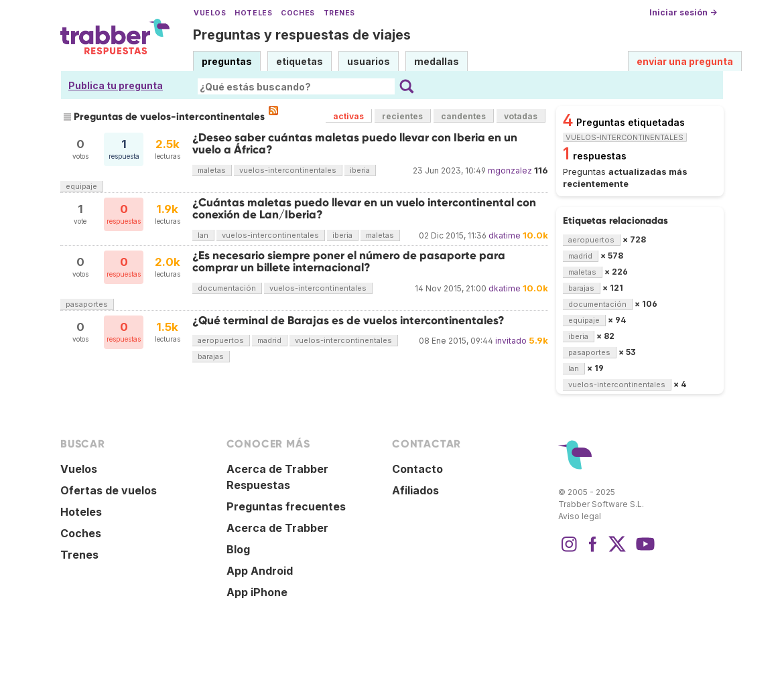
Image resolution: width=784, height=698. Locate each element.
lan (203, 235)
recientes (402, 116)
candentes (463, 116)
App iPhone (257, 592)
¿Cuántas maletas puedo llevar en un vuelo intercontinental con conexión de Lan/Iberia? (364, 209)
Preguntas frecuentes (286, 506)
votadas (521, 116)
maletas (212, 170)
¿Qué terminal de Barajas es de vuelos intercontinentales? (348, 321)
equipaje (81, 186)
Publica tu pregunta (116, 85)
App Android (260, 571)
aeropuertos (221, 340)
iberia (360, 170)
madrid (269, 340)
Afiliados (415, 490)
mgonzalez (510, 170)
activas (348, 116)
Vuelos (210, 13)
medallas (437, 61)
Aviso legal (580, 516)
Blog (238, 549)
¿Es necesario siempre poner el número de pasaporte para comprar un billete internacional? (349, 262)
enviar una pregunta (685, 61)
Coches (298, 13)
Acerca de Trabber (277, 528)
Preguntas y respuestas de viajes (302, 35)
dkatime (505, 235)
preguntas (227, 61)
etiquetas (300, 61)
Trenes (339, 13)
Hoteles (253, 13)
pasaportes (87, 304)
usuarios (369, 61)
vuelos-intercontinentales (288, 170)
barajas (211, 356)
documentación (227, 288)
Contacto (417, 469)
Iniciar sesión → (683, 12)
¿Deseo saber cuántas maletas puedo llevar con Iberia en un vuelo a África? (355, 144)
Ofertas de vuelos (109, 490)
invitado (511, 341)
